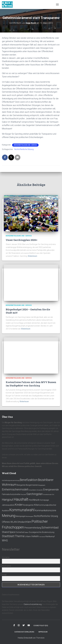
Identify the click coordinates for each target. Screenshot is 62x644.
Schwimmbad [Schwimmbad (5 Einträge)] (50, 528)
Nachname (6, 566)
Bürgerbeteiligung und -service (25, 145)
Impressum (43, 632)
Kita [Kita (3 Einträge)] (36, 505)
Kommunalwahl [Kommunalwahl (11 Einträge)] (22, 510)
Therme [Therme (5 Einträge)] (20, 536)
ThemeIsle (40, 638)
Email (4, 575)
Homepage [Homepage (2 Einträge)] (44, 500)
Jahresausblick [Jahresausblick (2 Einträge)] (8, 505)
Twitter (24, 625)
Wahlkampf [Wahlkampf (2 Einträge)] (50, 536)
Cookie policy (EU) (41, 626)
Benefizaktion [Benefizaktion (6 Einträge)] (29, 480)
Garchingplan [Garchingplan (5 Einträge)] (35, 494)
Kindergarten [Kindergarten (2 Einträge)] (28, 505)
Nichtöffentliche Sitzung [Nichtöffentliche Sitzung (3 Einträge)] (46, 516)
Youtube (29, 625)
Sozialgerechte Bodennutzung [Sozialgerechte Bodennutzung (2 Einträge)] (42, 532)
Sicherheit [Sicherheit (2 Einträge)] (20, 532)
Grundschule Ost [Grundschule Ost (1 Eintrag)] (49, 495)
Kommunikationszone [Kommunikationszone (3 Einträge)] (46, 510)
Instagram (19, 625)
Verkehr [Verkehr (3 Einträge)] (35, 536)
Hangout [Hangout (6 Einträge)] (8, 500)
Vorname (6, 557)
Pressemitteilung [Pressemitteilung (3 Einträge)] (33, 528)
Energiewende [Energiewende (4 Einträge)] (51, 490)
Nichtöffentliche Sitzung (24, 149)
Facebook (14, 625)
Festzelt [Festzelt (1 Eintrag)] (23, 495)
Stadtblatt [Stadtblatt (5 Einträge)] (8, 536)
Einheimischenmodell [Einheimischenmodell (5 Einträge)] (15, 489)
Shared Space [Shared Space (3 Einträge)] (9, 532)
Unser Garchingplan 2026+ (22, 240)
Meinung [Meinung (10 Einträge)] (9, 516)
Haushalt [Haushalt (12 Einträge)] (21, 499)
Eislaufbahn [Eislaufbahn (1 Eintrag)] (32, 490)
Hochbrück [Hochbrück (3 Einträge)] (34, 500)
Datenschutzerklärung (33, 604)
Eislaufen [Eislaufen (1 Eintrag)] (40, 490)
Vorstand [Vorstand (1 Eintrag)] (42, 537)
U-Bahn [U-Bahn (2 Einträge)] (28, 536)
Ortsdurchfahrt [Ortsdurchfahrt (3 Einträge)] (24, 522)
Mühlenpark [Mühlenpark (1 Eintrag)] (30, 516)
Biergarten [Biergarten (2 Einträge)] (21, 485)
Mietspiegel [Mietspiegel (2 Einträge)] (20, 516)
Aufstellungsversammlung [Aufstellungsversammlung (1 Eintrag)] (11, 480)
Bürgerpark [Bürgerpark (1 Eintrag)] (42, 485)
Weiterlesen (33, 256)
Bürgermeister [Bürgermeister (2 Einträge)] (32, 485)
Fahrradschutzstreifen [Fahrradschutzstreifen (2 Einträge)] (11, 494)
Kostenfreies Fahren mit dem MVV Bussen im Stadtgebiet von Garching (31, 384)
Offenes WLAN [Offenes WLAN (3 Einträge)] (9, 522)
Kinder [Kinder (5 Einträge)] (19, 505)
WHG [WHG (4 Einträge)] (5, 541)
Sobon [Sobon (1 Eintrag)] (27, 532)
